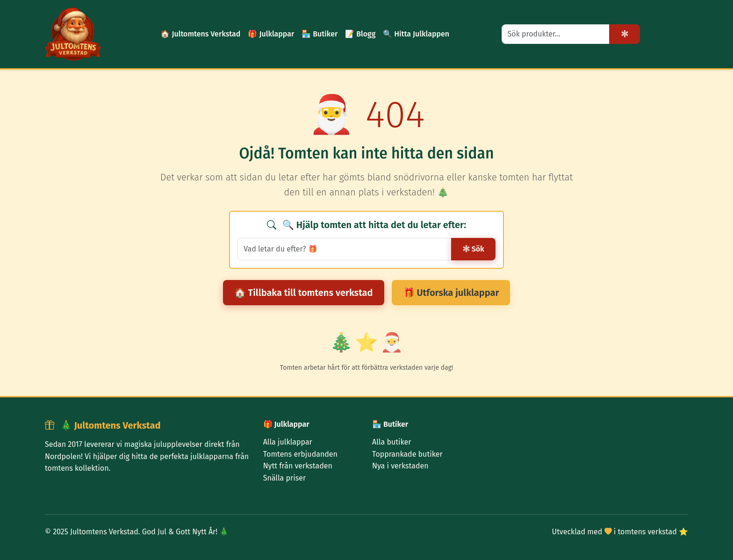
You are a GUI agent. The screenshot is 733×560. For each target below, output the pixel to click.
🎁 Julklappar (271, 34)
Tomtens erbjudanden (300, 454)
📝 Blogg (360, 34)
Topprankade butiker (407, 454)
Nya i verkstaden (400, 466)
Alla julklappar (288, 442)
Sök (473, 249)
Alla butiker (392, 442)
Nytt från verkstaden (298, 466)
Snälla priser (284, 478)
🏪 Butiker (320, 34)
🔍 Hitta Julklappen (416, 34)
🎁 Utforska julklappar (451, 293)
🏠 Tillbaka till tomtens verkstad (304, 293)
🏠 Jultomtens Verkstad (200, 34)
